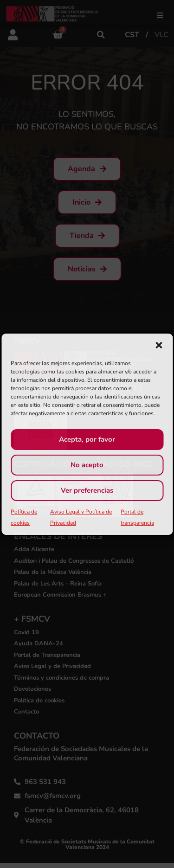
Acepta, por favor (87, 439)
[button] (159, 345)
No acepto (87, 465)
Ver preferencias (87, 490)
